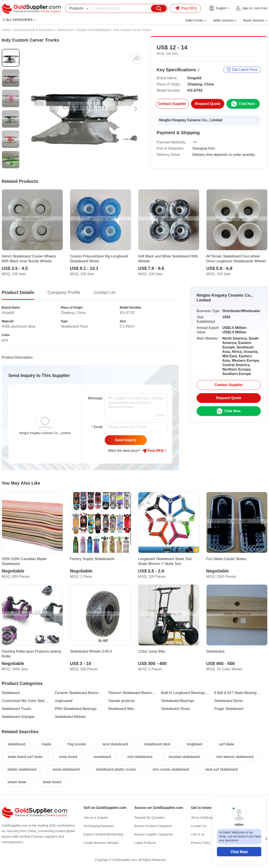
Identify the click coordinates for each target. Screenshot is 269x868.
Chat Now (239, 852)
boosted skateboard (184, 757)
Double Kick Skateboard (93, 30)
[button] (136, 109)
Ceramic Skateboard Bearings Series (79, 693)
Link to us (198, 834)
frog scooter (77, 744)
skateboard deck (157, 744)
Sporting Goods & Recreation (34, 30)
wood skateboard (66, 769)
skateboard (16, 744)
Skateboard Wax (121, 709)
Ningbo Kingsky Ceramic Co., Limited (191, 120)
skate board (52, 782)
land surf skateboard (222, 769)
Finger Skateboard (229, 709)
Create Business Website (101, 843)
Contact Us (199, 826)
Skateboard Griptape (18, 717)
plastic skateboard (22, 769)
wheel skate (17, 782)
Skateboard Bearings (178, 701)
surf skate (226, 744)
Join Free (261, 8)
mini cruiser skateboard (171, 769)
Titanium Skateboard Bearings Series (132, 693)
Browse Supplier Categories (154, 834)
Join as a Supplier (96, 818)
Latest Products (145, 843)
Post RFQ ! (154, 451)
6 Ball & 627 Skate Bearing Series (238, 693)
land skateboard (115, 744)
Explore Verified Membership (104, 834)
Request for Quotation (150, 818)
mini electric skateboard (235, 757)
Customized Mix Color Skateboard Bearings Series (26, 701)
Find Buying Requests (99, 826)
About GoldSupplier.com (208, 818)
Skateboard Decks (229, 701)
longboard (194, 744)
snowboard (102, 757)
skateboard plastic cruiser (116, 769)
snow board (68, 757)
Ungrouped (64, 701)
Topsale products (121, 701)
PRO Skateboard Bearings (76, 709)
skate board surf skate (25, 757)
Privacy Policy (201, 843)
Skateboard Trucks (16, 709)
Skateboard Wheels (70, 717)
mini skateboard (140, 757)
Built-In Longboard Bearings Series (185, 693)
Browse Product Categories (153, 826)
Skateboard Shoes (176, 709)
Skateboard (65, 30)
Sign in (247, 8)
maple (46, 744)
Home (6, 30)
